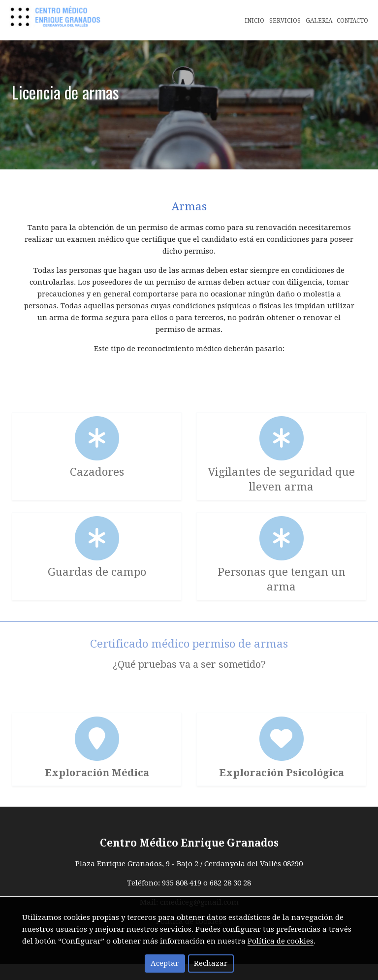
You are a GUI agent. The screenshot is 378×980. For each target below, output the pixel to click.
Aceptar (165, 963)
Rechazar (211, 963)
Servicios (285, 21)
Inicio (254, 21)
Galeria (319, 21)
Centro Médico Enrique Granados (189, 859)
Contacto (352, 21)
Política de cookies (281, 941)
